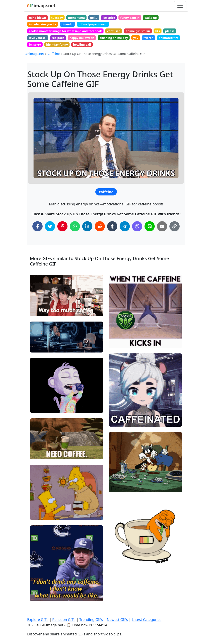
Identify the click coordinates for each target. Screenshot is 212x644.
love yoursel (56, 43)
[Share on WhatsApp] (75, 234)
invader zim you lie (45, 26)
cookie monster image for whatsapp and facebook (69, 35)
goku (103, 18)
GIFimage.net (34, 61)
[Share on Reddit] (100, 234)
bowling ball (135, 51)
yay (166, 43)
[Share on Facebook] (37, 234)
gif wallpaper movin (101, 26)
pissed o (73, 26)
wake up (168, 18)
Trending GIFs (91, 620)
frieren (35, 51)
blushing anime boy (142, 43)
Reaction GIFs (64, 620)
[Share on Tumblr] (112, 234)
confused (123, 35)
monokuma (83, 18)
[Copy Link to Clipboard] (175, 234)
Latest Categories (147, 620)
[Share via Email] (162, 234)
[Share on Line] (150, 234)
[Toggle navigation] (180, 6)
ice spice (120, 18)
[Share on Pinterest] (62, 234)
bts (172, 35)
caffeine (106, 200)
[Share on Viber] (137, 234)
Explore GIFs (38, 620)
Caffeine (54, 61)
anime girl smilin (150, 35)
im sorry (82, 51)
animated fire (58, 51)
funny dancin (144, 18)
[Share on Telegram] (125, 234)
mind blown (39, 18)
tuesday (61, 18)
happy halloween (106, 43)
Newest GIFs (117, 620)
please (35, 43)
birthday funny (107, 51)
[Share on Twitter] (50, 234)
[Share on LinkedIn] (87, 234)
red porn (79, 43)
